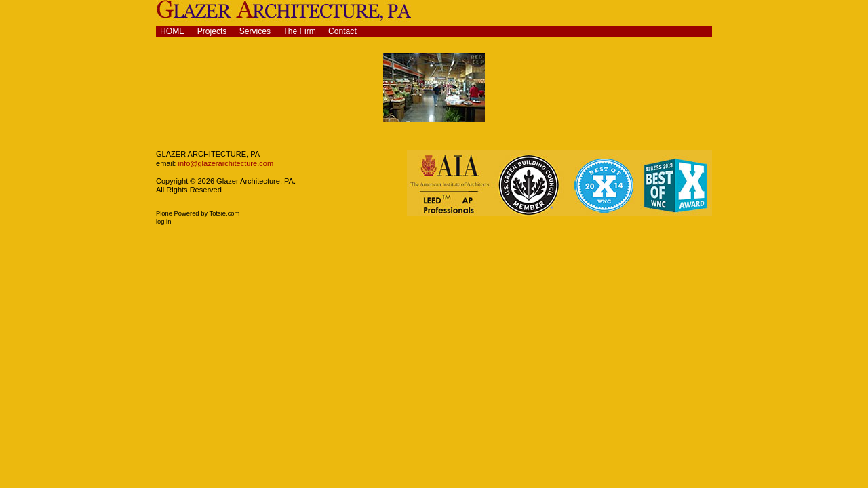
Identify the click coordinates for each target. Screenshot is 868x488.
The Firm (299, 31)
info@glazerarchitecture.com (224, 163)
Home (172, 31)
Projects (212, 31)
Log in (163, 222)
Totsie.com (225, 213)
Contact (342, 31)
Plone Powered (178, 213)
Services (255, 31)
